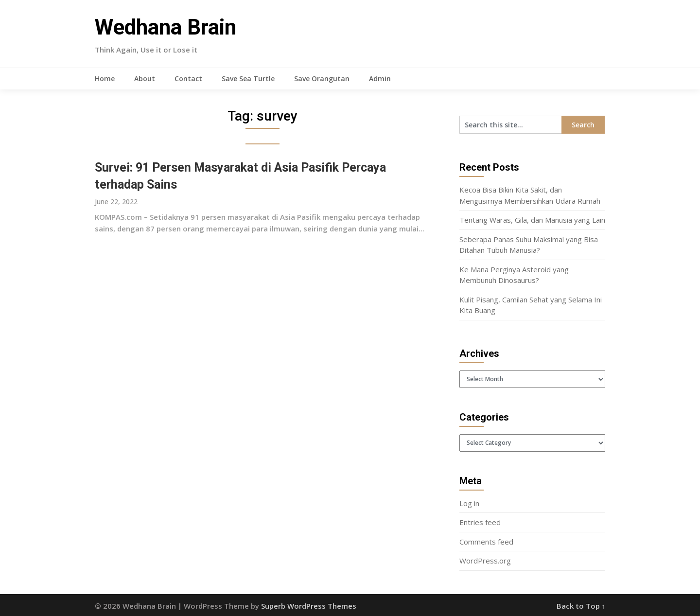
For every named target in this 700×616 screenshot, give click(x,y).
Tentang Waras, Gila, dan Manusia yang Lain (532, 220)
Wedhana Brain (166, 27)
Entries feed (480, 522)
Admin (380, 79)
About (145, 79)
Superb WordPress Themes (309, 606)
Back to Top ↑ (581, 606)
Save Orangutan (322, 79)
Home (105, 79)
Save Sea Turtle (248, 79)
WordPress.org (485, 561)
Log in (469, 503)
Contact (188, 79)
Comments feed (486, 542)
